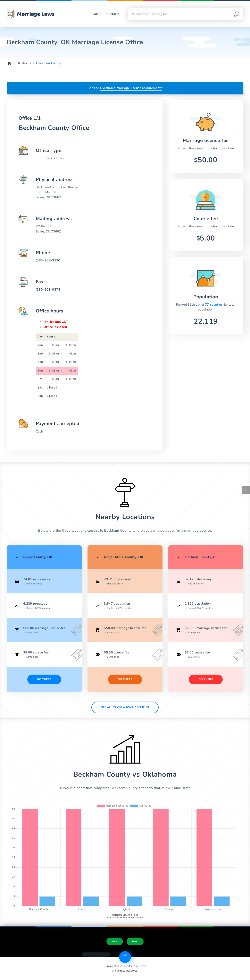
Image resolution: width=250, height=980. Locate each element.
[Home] (9, 63)
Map (96, 14)
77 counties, (215, 305)
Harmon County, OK (201, 557)
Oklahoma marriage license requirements (131, 88)
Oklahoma (24, 63)
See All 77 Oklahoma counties (125, 707)
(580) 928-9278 (48, 290)
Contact (112, 14)
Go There (44, 679)
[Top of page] (125, 957)
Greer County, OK (38, 557)
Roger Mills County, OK (124, 557)
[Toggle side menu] (246, 490)
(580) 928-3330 (48, 260)
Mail (135, 941)
